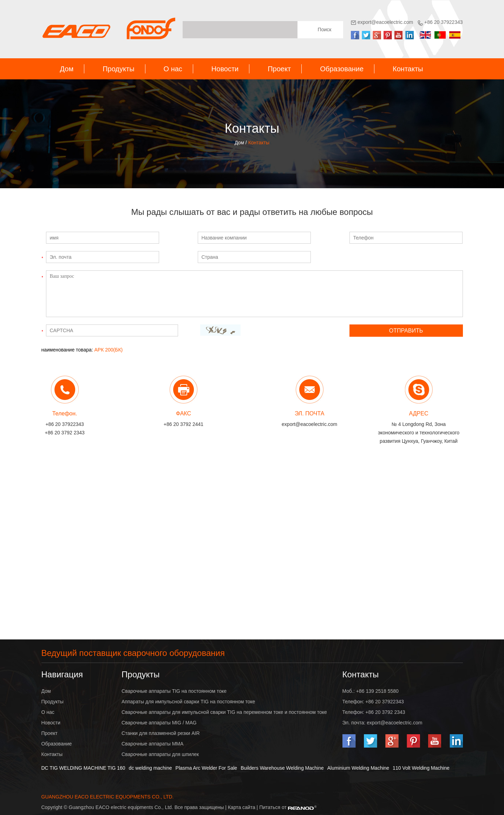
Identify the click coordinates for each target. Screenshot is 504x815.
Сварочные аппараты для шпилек (160, 754)
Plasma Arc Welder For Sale (207, 768)
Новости (225, 69)
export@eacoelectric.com (385, 22)
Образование (342, 69)
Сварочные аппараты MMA (152, 744)
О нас (173, 69)
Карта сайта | (244, 807)
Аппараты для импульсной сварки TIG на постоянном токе (188, 702)
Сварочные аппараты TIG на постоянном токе (174, 691)
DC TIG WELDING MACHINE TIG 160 (83, 768)
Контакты (408, 69)
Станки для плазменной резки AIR (161, 733)
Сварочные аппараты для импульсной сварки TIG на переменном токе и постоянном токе (224, 712)
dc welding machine (150, 768)
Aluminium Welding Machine (358, 768)
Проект (279, 69)
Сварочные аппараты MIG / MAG (159, 723)
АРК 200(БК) (109, 350)
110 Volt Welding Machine (421, 768)
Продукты (118, 69)
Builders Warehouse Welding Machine (282, 768)
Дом (67, 69)
